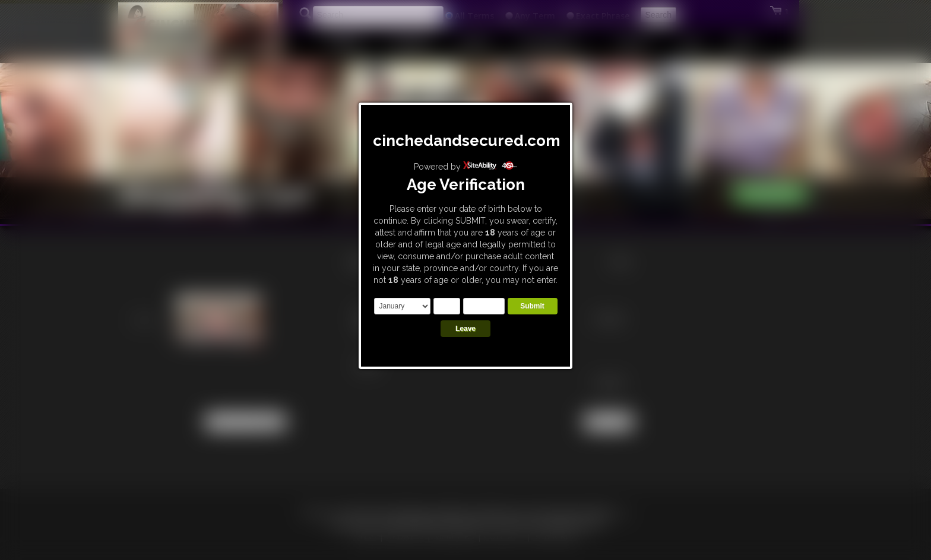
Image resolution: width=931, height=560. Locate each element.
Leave (465, 329)
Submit (532, 306)
